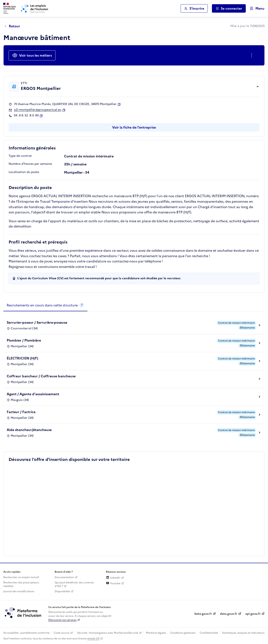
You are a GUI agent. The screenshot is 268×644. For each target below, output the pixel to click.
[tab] (45, 305)
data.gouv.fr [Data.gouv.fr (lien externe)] (229, 614)
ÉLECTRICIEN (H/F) (22, 358)
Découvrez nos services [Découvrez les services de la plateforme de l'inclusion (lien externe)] (62, 620)
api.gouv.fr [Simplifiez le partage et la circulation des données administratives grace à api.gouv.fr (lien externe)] (253, 614)
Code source (62, 633)
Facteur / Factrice (21, 412)
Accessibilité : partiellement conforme (26, 633)
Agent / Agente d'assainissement (33, 394)
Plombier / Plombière (24, 340)
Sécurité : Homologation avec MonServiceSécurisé (108, 633)
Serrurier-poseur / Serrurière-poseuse (37, 322)
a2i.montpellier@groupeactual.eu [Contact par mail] (38, 110)
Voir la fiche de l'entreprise (134, 127)
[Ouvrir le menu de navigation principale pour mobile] (255, 9)
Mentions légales (156, 633)
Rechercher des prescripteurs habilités (21, 584)
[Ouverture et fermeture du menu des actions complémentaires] (252, 55)
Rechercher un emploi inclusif (21, 577)
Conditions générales (183, 633)
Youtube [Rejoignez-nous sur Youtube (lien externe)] (113, 583)
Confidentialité (209, 633)
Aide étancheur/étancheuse (29, 430)
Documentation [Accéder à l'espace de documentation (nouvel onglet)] (64, 577)
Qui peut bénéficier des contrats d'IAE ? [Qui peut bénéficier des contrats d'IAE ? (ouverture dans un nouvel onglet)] (74, 584)
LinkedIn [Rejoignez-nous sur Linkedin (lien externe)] (113, 578)
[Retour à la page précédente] (14, 26)
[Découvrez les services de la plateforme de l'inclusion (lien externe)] (23, 612)
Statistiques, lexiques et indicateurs (243, 633)
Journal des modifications (19, 591)
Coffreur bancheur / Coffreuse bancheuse (41, 376)
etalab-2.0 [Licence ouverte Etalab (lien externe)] (93, 639)
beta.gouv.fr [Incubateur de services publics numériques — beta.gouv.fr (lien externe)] (203, 614)
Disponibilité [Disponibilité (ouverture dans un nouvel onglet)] (62, 591)
